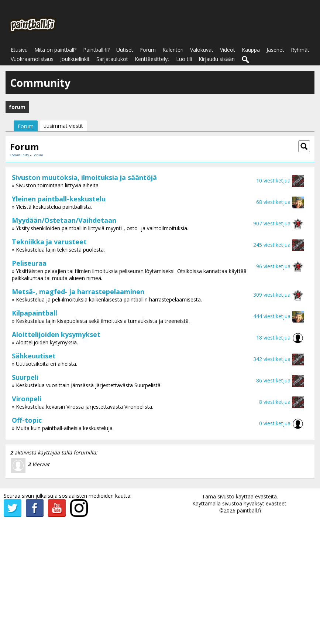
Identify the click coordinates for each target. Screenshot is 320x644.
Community (20, 155)
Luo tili (184, 59)
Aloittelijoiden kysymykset (56, 334)
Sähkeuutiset (34, 356)
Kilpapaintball (35, 313)
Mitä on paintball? (55, 50)
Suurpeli (25, 377)
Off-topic (27, 420)
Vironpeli (27, 399)
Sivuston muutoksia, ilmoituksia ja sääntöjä (84, 177)
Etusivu (19, 50)
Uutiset (125, 50)
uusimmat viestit (63, 126)
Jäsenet (275, 50)
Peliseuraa (29, 263)
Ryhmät (300, 50)
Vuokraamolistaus (32, 59)
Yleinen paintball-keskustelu (59, 199)
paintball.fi (249, 510)
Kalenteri (173, 50)
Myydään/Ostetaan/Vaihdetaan (64, 220)
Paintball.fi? (96, 50)
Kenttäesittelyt (152, 59)
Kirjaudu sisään (217, 59)
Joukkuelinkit (75, 59)
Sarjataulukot (112, 59)
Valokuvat (202, 50)
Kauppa (251, 50)
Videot (228, 50)
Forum (148, 50)
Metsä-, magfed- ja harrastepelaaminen (78, 292)
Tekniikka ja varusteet (49, 242)
